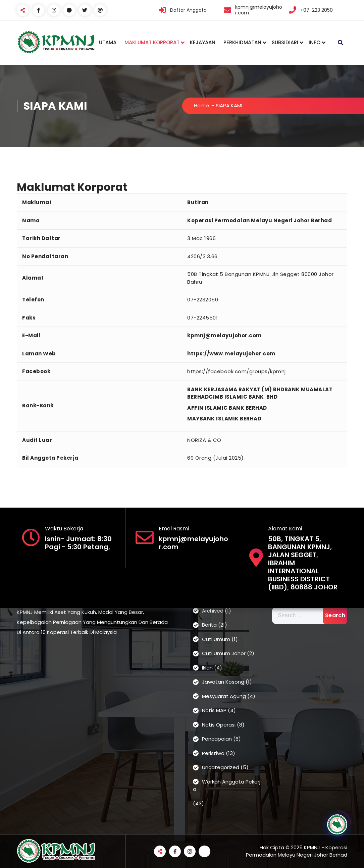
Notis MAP (214, 710)
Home (201, 105)
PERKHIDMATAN (242, 42)
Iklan (207, 668)
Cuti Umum (216, 639)
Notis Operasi (219, 725)
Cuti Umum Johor (224, 653)
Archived (213, 611)
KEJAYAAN (203, 42)
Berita (209, 625)
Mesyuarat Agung (224, 696)
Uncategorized (221, 767)
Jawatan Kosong (223, 682)
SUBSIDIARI (285, 42)
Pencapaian (217, 739)
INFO (315, 42)
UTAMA (108, 42)
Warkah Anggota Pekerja (227, 786)
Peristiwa (213, 753)
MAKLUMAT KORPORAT (152, 42)
